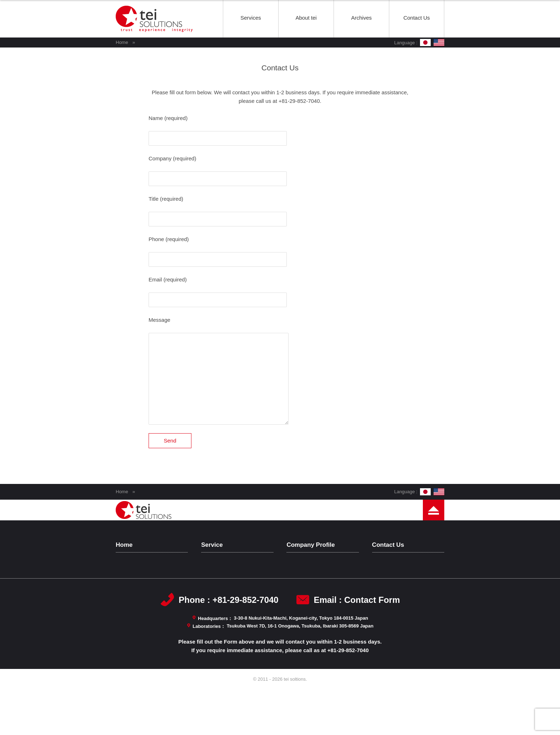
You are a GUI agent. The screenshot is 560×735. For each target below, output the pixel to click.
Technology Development (236, 571)
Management (307, 589)
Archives (361, 18)
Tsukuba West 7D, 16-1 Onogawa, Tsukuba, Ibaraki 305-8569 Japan (300, 672)
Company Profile (312, 562)
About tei (306, 18)
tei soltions (155, 37)
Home (122, 42)
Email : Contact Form (357, 646)
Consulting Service (229, 599)
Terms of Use (393, 580)
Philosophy (305, 571)
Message (303, 580)
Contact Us (416, 18)
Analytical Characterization (238, 589)
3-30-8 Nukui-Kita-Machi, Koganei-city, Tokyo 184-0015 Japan (301, 664)
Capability (304, 599)
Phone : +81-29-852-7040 (228, 646)
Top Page (132, 562)
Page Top (433, 530)
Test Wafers (221, 580)
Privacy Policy (394, 571)
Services (251, 18)
